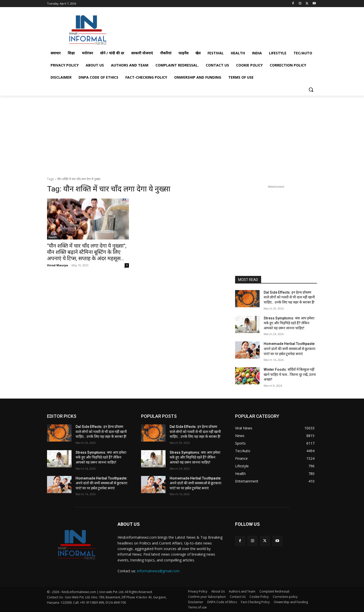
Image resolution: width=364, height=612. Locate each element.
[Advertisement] (220, 29)
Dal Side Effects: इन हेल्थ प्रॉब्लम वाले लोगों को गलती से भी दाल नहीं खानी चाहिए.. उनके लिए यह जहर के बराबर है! (289, 297)
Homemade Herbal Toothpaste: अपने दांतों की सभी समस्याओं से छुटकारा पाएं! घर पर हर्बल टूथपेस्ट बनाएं (290, 349)
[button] (311, 90)
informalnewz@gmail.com (158, 571)
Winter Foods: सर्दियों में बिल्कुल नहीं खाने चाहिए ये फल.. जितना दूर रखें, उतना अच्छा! (290, 374)
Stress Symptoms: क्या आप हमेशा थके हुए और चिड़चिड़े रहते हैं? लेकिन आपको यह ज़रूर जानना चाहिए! (289, 323)
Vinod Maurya (58, 265)
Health (53, 237)
